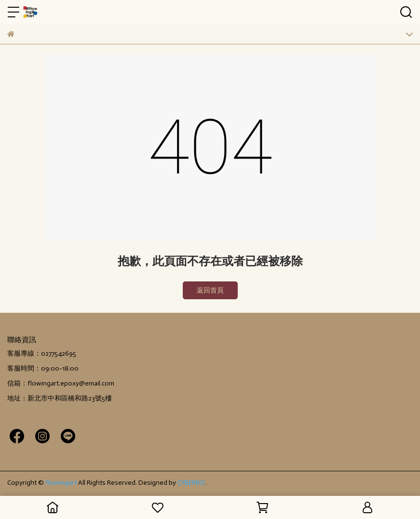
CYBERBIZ (191, 483)
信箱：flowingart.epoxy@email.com (61, 383)
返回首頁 (210, 290)
